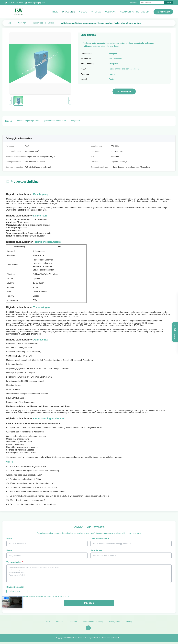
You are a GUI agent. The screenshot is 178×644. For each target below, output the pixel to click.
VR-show (96, 12)
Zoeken (169, 3)
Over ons (111, 12)
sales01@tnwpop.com (36, 3)
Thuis (55, 12)
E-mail (10, 538)
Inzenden (89, 603)
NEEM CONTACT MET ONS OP (134, 12)
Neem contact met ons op (93, 623)
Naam (9, 550)
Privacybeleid (114, 623)
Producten (69, 12)
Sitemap (129, 623)
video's (83, 12)
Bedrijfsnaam (97, 550)
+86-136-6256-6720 (15, 3)
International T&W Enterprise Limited (86, 639)
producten (73, 623)
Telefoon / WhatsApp (100, 538)
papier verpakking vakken (43, 23)
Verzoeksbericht (15, 562)
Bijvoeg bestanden (15, 587)
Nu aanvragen (163, 12)
